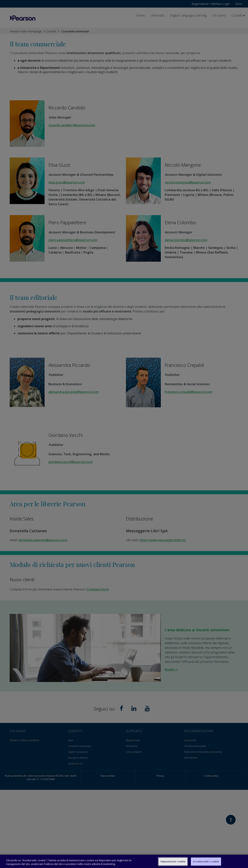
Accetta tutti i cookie (206, 861)
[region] (124, 861)
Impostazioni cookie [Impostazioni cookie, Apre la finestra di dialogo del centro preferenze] (173, 861)
